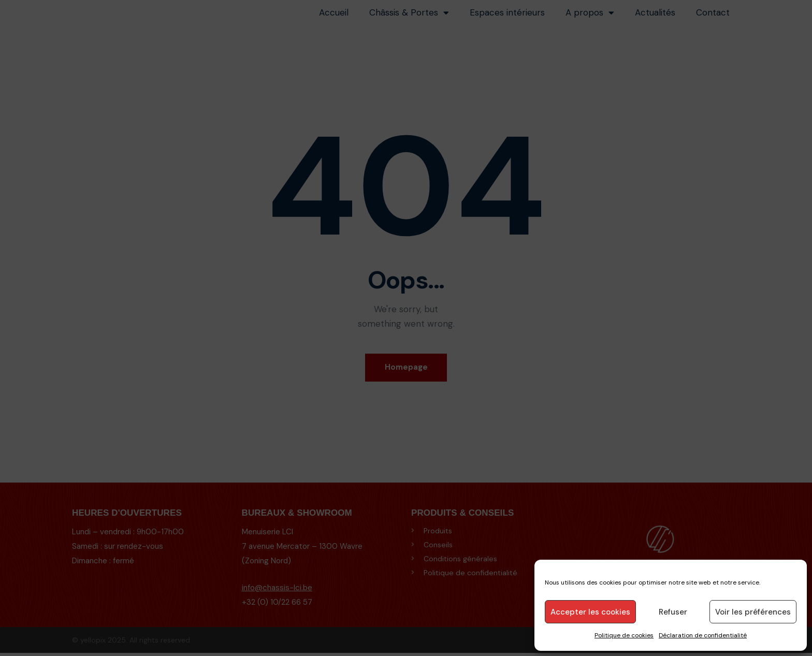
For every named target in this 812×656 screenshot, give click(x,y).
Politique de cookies (624, 635)
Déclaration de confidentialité (703, 635)
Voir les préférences (753, 612)
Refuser (673, 612)
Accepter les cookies (590, 612)
